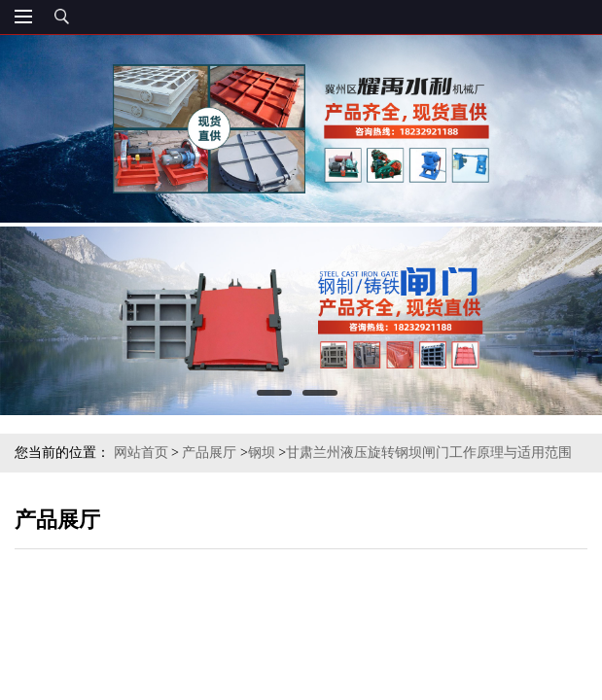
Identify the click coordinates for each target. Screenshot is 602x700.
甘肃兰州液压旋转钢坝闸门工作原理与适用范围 (429, 453)
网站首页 (141, 453)
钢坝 (262, 453)
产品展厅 (209, 453)
